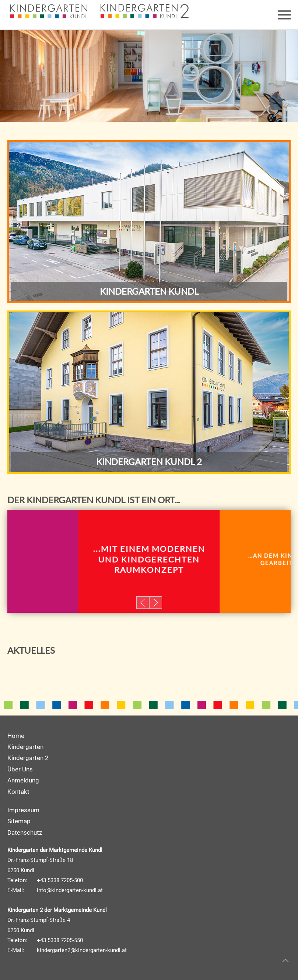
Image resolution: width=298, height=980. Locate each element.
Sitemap (19, 821)
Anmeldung (23, 780)
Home (16, 736)
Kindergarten (25, 747)
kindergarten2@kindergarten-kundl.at (82, 950)
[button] (284, 15)
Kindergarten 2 (28, 758)
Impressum (23, 810)
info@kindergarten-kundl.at (70, 890)
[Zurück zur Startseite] (52, 11)
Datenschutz (25, 832)
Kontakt (18, 792)
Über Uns (20, 769)
